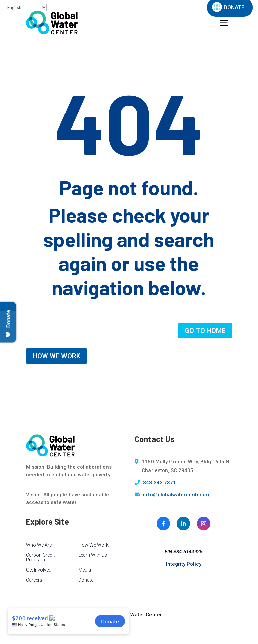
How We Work (93, 545)
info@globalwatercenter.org (177, 495)
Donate (86, 580)
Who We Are (39, 545)
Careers (34, 580)
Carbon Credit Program (40, 558)
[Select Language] (26, 8)
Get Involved (39, 570)
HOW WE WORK (56, 356)
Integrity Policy (184, 564)
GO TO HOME (205, 331)
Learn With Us (93, 555)
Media (85, 570)
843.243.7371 (160, 483)
